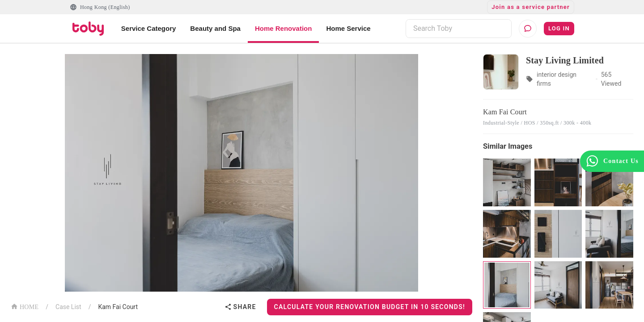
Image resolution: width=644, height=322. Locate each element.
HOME (25, 306)
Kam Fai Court (118, 307)
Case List (68, 307)
